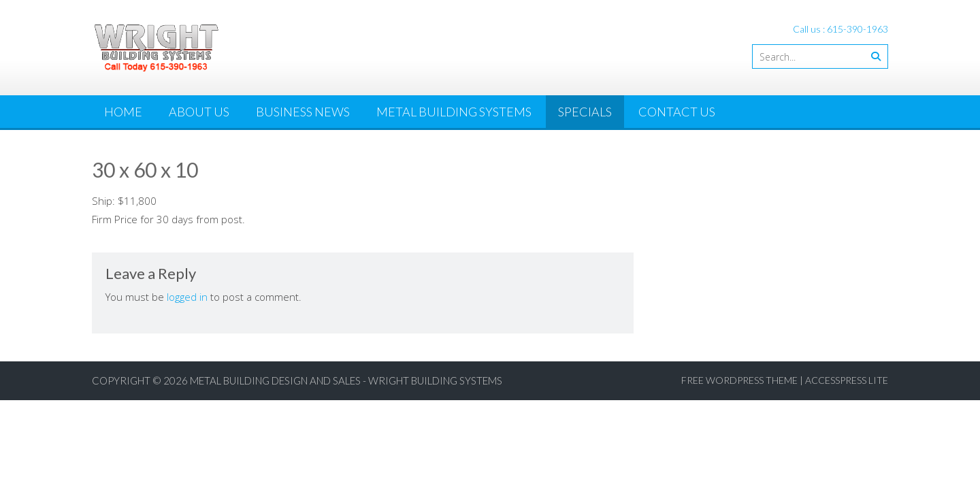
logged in (187, 297)
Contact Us (677, 112)
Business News (303, 112)
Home (123, 112)
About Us (199, 112)
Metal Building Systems (454, 112)
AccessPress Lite (847, 380)
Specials (585, 112)
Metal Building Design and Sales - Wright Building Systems (346, 380)
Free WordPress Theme (739, 380)
